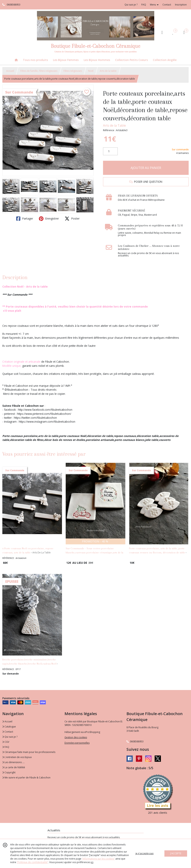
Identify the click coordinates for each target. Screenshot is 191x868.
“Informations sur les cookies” (98, 859)
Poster (72, 219)
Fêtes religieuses (73, 71)
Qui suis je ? (10, 737)
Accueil (10, 71)
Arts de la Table (114, 125)
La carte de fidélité (14, 767)
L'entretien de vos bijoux (17, 757)
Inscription (181, 5)
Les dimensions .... (13, 762)
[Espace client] (162, 32)
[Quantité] (110, 151)
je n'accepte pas (144, 853)
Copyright (9, 772)
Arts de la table (108, 71)
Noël (91, 71)
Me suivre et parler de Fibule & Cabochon (26, 778)
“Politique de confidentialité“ (32, 862)
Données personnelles (77, 743)
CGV (6, 742)
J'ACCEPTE (176, 853)
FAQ (6, 747)
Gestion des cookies (76, 737)
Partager (25, 219)
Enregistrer (49, 219)
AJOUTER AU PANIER (146, 168)
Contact (167, 5)
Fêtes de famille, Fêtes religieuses (39, 71)
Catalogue (9, 727)
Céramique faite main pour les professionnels (29, 752)
